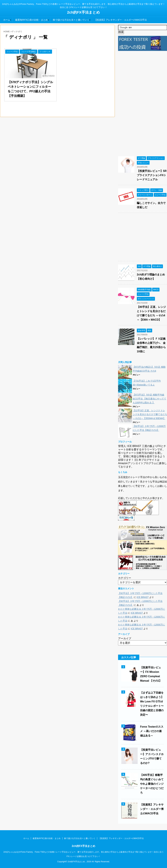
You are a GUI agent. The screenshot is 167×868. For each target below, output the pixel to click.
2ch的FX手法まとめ (83, 12)
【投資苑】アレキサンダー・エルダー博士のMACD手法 (152, 809)
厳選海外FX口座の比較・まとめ (31, 20)
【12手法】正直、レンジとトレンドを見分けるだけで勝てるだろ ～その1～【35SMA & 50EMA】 (150, 414)
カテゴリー (125, 578)
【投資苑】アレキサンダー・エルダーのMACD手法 (121, 20)
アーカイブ (125, 638)
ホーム (7, 20)
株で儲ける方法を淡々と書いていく (71, 20)
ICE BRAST (143, 597)
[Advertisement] (143, 102)
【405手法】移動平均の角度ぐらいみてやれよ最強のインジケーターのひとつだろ (152, 784)
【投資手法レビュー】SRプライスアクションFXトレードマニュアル (152, 175)
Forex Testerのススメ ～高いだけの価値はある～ (152, 731)
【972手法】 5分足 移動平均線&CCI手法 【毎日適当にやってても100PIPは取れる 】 (149, 399)
